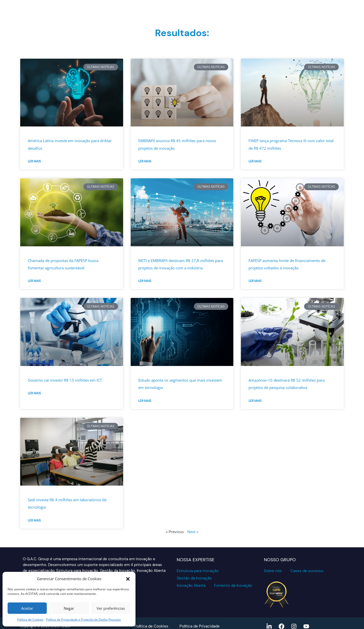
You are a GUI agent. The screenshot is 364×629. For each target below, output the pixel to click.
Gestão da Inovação (194, 578)
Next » (193, 532)
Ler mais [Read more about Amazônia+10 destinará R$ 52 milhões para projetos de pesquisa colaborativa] (255, 401)
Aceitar (27, 608)
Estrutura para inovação (198, 571)
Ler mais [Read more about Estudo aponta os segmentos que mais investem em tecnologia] (145, 401)
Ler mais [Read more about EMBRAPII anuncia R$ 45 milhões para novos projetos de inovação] (145, 161)
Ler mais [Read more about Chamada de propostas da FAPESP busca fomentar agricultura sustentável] (34, 281)
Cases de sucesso (307, 571)
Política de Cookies (30, 620)
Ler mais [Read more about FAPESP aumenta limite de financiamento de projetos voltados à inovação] (255, 281)
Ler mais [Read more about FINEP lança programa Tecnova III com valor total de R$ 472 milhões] (255, 161)
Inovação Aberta (191, 585)
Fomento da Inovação (233, 585)
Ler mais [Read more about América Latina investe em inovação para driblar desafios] (34, 161)
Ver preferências (111, 608)
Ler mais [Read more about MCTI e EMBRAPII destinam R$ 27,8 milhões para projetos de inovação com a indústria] (145, 281)
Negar (69, 608)
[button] (128, 579)
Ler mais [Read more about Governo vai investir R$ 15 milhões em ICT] (34, 393)
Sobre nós (273, 571)
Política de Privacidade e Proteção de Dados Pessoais (83, 620)
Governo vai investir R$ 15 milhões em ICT (65, 380)
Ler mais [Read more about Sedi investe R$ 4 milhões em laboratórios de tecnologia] (34, 520)
